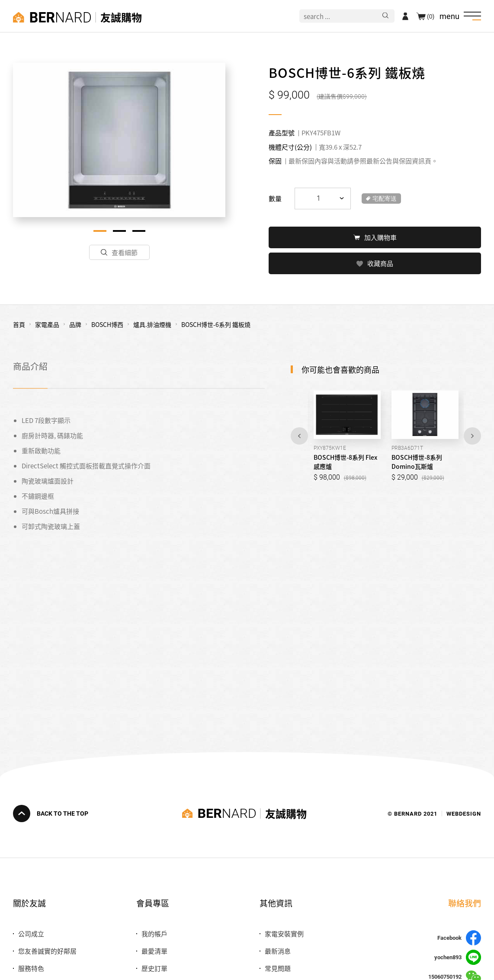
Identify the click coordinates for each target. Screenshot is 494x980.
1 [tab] (100, 231)
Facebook (459, 938)
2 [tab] (119, 231)
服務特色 (31, 968)
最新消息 (278, 951)
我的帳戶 (154, 934)
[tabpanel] (119, 140)
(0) (431, 16)
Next (472, 435)
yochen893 (458, 957)
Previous (299, 435)
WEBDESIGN (464, 813)
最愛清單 (154, 951)
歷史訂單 (154, 968)
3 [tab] (139, 231)
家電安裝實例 (284, 934)
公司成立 (31, 934)
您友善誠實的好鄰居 (47, 951)
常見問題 (278, 968)
